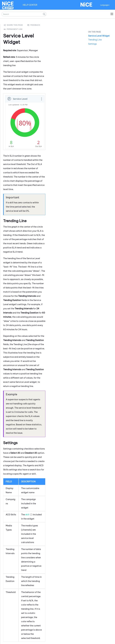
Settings (92, 44)
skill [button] (27, 515)
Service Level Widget (99, 36)
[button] (44, 14)
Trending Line (95, 40)
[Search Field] (24, 14)
